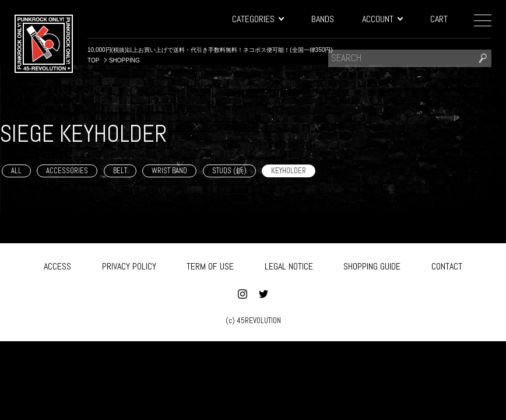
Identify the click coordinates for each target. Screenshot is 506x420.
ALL (16, 171)
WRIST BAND (169, 171)
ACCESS (57, 265)
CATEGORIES (258, 19)
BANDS (323, 19)
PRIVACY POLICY (129, 265)
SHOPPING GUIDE (372, 265)
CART (439, 19)
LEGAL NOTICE (289, 265)
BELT (120, 171)
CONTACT (447, 265)
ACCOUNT (382, 19)
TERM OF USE (210, 265)
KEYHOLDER (289, 171)
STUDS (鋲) (229, 171)
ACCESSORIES (67, 171)
